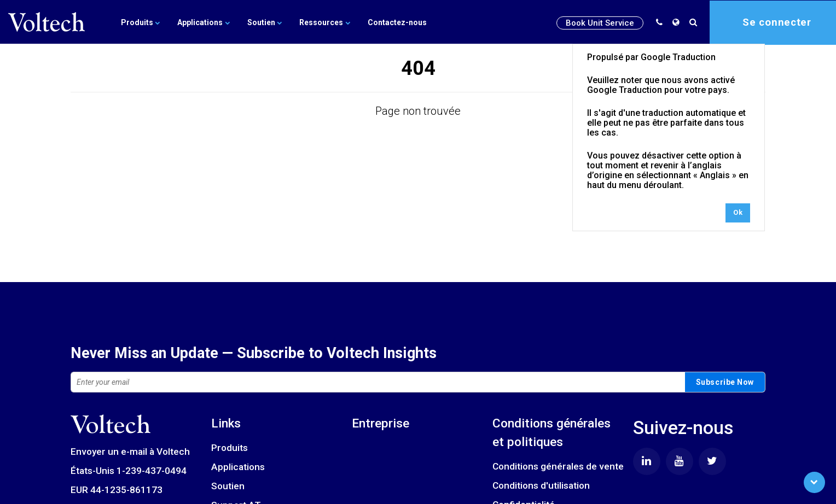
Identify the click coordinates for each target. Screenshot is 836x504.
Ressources (322, 22)
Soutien (263, 22)
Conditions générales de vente (558, 466)
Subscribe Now (725, 382)
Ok (738, 212)
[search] (695, 22)
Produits (140, 22)
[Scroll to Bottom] (814, 482)
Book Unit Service (600, 22)
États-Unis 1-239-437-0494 (129, 471)
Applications (202, 22)
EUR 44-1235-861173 (117, 490)
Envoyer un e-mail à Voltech (130, 452)
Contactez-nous (393, 22)
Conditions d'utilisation (541, 485)
